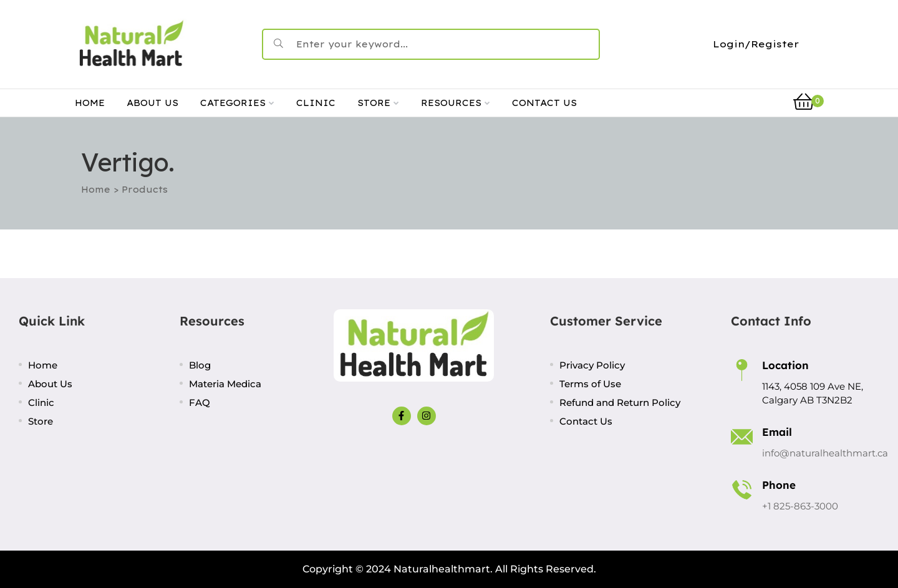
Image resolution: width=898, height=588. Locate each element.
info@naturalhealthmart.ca (825, 453)
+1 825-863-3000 (800, 506)
